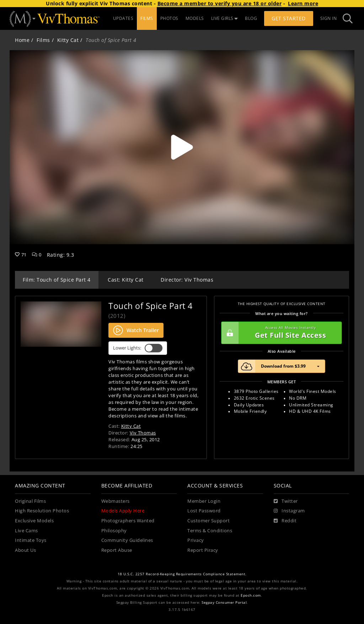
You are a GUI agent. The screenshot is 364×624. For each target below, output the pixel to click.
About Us (25, 550)
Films (43, 40)
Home (22, 40)
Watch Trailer (136, 330)
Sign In (329, 18)
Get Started (289, 18)
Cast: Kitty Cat (126, 280)
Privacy (196, 540)
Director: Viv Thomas (187, 280)
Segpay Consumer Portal (224, 602)
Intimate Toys (31, 540)
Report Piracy (203, 550)
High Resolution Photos (42, 511)
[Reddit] (285, 521)
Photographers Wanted (128, 521)
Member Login (204, 501)
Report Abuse (117, 550)
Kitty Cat (68, 40)
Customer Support (208, 521)
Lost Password (204, 511)
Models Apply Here (123, 511)
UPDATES (123, 18)
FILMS (147, 18)
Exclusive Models (34, 521)
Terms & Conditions (210, 531)
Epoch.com (251, 595)
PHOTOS (169, 18)
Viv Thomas (143, 433)
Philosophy (114, 531)
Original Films (30, 501)
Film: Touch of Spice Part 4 (57, 280)
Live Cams (26, 531)
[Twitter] (286, 501)
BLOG (251, 18)
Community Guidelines (127, 540)
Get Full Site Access (280, 333)
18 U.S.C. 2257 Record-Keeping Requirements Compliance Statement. (182, 574)
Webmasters (116, 501)
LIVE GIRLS (225, 18)
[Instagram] (289, 511)
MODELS (195, 18)
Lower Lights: (138, 348)
